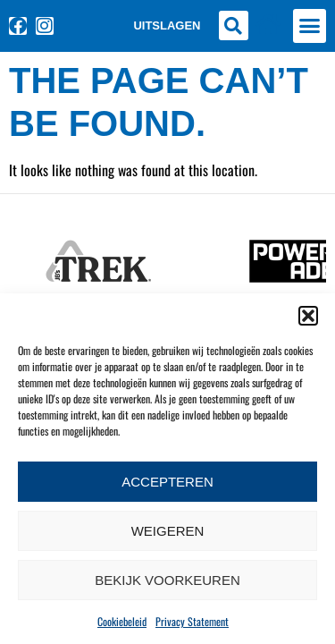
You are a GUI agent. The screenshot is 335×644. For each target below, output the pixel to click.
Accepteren (167, 482)
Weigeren (168, 531)
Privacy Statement (192, 621)
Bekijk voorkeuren (167, 580)
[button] (308, 316)
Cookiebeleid (122, 621)
